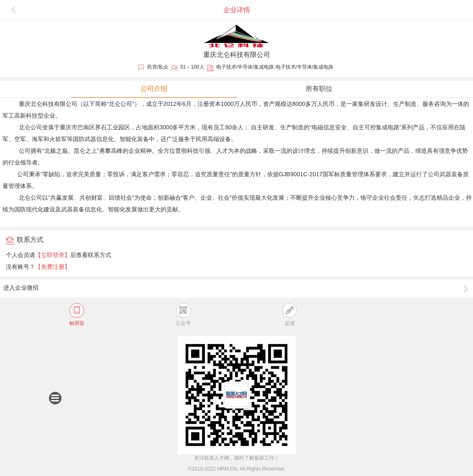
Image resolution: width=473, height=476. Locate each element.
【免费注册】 (53, 267)
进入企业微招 (236, 289)
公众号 (183, 315)
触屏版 (77, 315)
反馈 (290, 315)
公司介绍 (154, 89)
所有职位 (319, 89)
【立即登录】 (53, 255)
